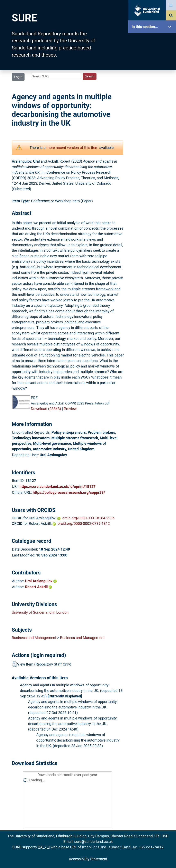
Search (153, 91)
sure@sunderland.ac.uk (93, 842)
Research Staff (153, 130)
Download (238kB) (46, 409)
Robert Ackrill (39, 587)
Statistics (153, 117)
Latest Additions (153, 104)
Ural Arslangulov (41, 581)
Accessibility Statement (88, 859)
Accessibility (153, 156)
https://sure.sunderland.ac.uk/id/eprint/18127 (57, 487)
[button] (14, 664)
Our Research (153, 53)
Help (153, 143)
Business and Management (34, 638)
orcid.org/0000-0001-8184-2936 (88, 518)
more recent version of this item (72, 148)
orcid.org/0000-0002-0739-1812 (84, 523)
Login (18, 77)
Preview (70, 409)
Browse (153, 79)
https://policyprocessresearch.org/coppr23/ (69, 492)
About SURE (153, 65)
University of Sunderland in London (40, 612)
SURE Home (153, 40)
